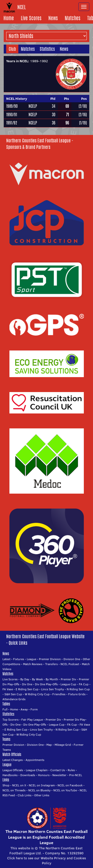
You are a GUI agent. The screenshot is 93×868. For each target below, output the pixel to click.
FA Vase (8, 689)
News (53, 18)
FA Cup (84, 684)
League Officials (13, 770)
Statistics (47, 49)
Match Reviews (33, 664)
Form (34, 709)
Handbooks (10, 775)
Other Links (42, 795)
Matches (73, 18)
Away (24, 709)
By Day (25, 679)
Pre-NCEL (76, 775)
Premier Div (68, 679)
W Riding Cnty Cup (37, 694)
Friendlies (59, 694)
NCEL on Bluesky (39, 790)
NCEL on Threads (14, 790)
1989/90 (12, 106)
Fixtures (19, 659)
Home (9, 18)
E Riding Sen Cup (27, 689)
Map (49, 745)
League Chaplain (37, 770)
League (31, 659)
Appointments (35, 760)
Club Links (25, 795)
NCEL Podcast (70, 664)
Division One (72, 659)
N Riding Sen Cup (78, 689)
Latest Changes (13, 760)
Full (5, 709)
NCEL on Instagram (42, 785)
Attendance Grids (14, 699)
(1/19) (83, 123)
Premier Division (50, 659)
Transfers (51, 664)
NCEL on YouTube (65, 790)
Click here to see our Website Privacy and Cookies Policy (47, 861)
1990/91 (12, 115)
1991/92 (12, 123)
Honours (44, 775)
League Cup (68, 684)
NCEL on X (19, 785)
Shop (6, 785)
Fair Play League (32, 720)
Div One (27, 684)
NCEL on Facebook (70, 785)
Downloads (28, 775)
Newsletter (59, 775)
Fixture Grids (77, 694)
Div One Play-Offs (46, 684)
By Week (37, 679)
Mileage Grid (63, 745)
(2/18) (83, 106)
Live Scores (31, 18)
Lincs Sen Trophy (53, 689)
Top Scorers (11, 720)
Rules (71, 770)
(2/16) (83, 115)
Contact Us (58, 770)
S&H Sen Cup (13, 694)
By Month (52, 679)
